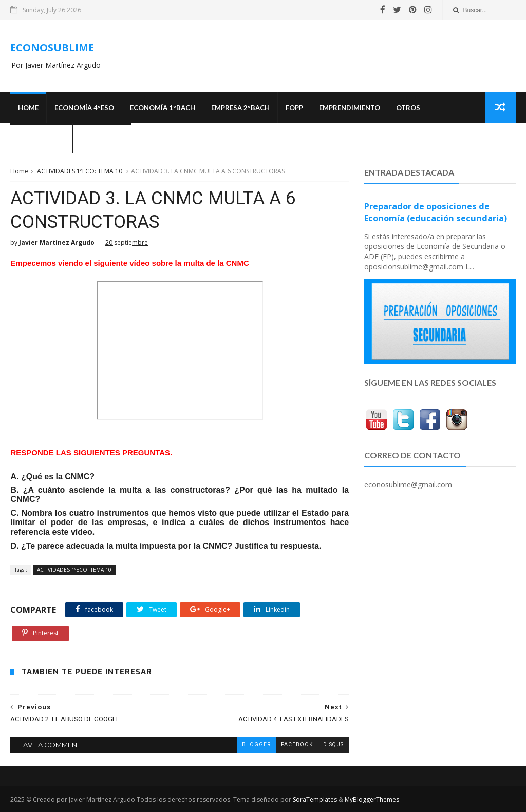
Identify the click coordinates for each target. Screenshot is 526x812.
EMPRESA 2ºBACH (240, 108)
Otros (408, 108)
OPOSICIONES (41, 139)
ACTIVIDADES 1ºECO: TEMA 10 (80, 171)
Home (28, 108)
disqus (333, 745)
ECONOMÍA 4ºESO (84, 108)
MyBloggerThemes (372, 799)
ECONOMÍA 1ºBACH (163, 108)
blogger (256, 745)
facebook (297, 745)
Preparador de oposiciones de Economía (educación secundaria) (436, 212)
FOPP (294, 108)
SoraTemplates (315, 799)
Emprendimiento (350, 108)
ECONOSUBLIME (52, 47)
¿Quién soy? (102, 139)
